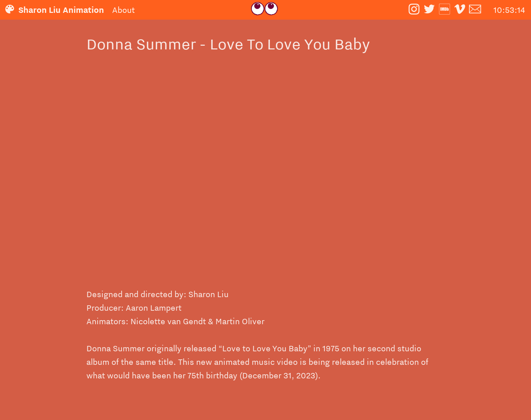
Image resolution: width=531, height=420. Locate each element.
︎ (444, 10)
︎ (429, 10)
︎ (414, 10)
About (123, 10)
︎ (460, 10)
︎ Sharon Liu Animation (58, 10)
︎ (475, 10)
